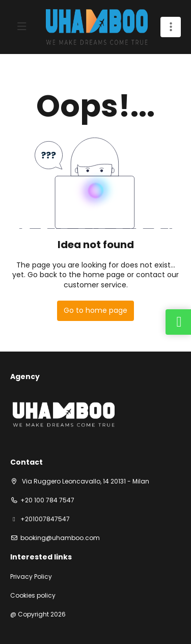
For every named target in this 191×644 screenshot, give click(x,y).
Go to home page (95, 310)
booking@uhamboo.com (60, 538)
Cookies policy (33, 596)
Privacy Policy (31, 577)
